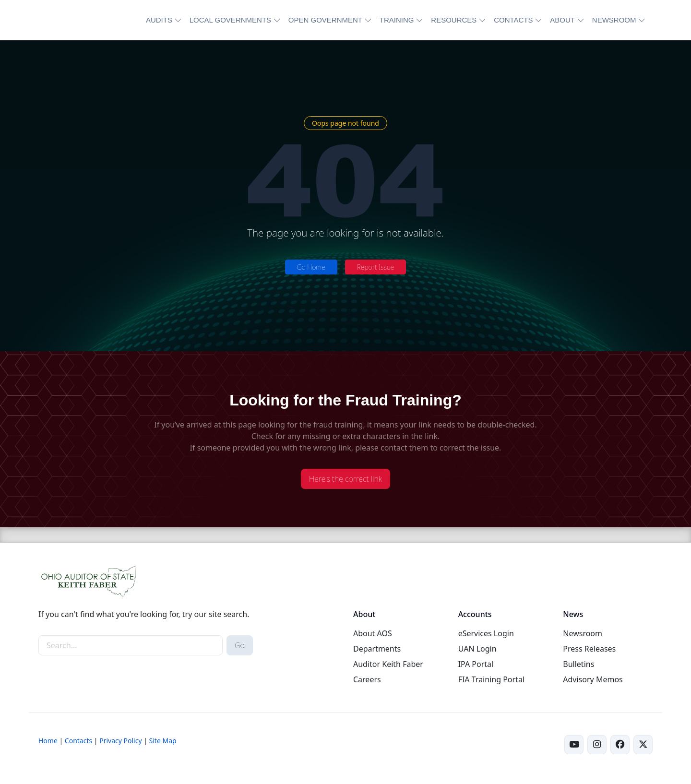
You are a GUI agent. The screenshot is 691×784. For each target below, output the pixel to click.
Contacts (78, 741)
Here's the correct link (345, 479)
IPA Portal (476, 664)
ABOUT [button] (562, 20)
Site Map (163, 741)
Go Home (311, 267)
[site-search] (131, 645)
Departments (377, 649)
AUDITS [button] (159, 20)
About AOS (373, 633)
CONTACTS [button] (513, 20)
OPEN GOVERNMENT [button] (325, 20)
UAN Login (477, 649)
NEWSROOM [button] (614, 20)
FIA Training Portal (491, 679)
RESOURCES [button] (454, 20)
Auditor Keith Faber (388, 664)
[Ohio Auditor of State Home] (83, 20)
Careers (367, 679)
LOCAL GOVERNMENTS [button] (230, 20)
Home (48, 741)
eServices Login (486, 633)
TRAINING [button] (397, 20)
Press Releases (589, 649)
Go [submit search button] (240, 645)
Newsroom (583, 633)
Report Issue (376, 267)
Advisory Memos (593, 679)
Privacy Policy (120, 741)
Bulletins (578, 664)
